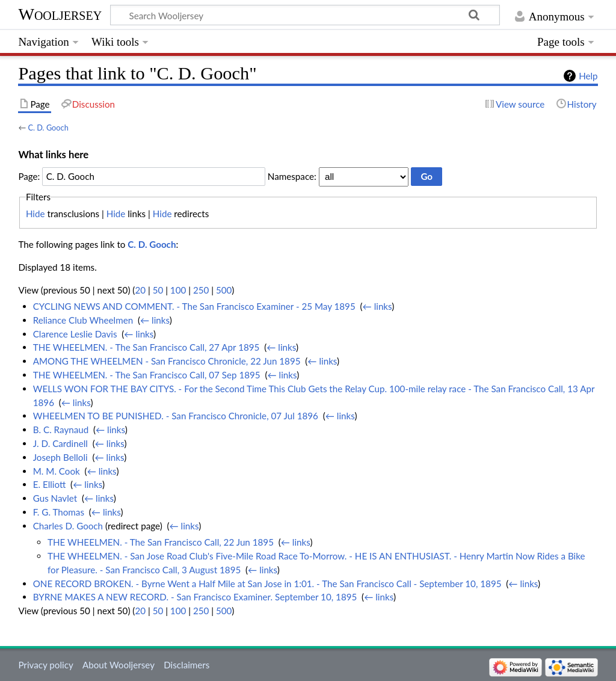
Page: (29, 176)
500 (224, 290)
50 (158, 290)
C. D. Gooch (48, 128)
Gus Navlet (55, 498)
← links (377, 306)
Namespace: (292, 176)
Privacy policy (45, 665)
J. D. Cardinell (60, 443)
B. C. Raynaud (61, 430)
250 (201, 290)
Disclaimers (186, 665)
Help (588, 76)
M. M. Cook (57, 471)
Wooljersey (60, 14)
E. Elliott (50, 484)
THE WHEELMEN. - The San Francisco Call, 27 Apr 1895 (146, 347)
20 (140, 290)
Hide (35, 214)
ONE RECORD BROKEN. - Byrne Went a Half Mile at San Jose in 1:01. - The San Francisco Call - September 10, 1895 (267, 584)
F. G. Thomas (59, 512)
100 (178, 290)
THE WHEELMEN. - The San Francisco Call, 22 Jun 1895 (161, 542)
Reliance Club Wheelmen (83, 320)
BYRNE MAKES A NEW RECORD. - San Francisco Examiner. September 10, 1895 (195, 597)
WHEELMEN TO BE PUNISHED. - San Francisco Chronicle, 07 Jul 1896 (176, 416)
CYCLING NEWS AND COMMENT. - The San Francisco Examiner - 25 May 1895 (194, 306)
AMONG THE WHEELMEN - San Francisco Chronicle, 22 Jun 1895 (167, 361)
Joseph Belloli (60, 457)
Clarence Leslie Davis (75, 334)
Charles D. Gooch (68, 526)
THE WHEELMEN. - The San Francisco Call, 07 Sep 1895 (147, 375)
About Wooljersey (119, 665)
